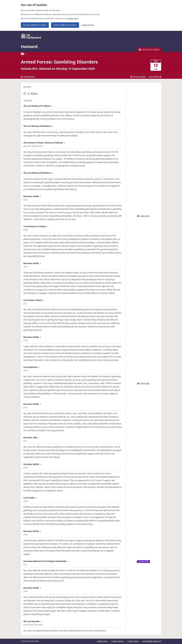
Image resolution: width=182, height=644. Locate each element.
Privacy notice (133, 641)
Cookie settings (88, 25)
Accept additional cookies (35, 25)
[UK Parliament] (31, 36)
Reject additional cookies (65, 25)
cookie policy (73, 19)
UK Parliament (27, 54)
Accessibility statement (152, 641)
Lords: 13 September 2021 (56, 54)
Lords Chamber (75, 54)
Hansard (29, 47)
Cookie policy (102, 641)
